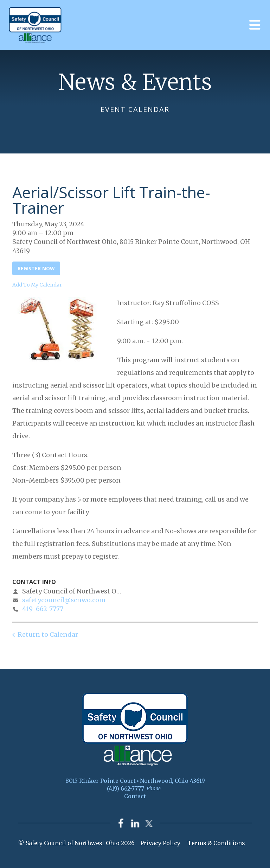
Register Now (36, 268)
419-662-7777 (43, 609)
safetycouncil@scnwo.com (64, 600)
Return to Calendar (48, 634)
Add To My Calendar (37, 285)
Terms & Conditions (216, 843)
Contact (135, 796)
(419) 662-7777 (126, 788)
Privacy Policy (160, 843)
